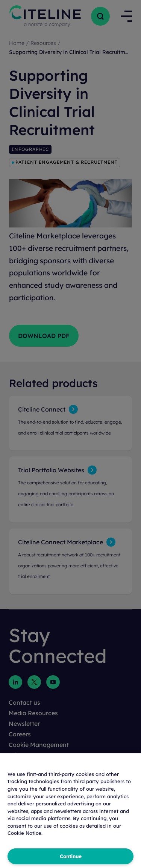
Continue (71, 856)
